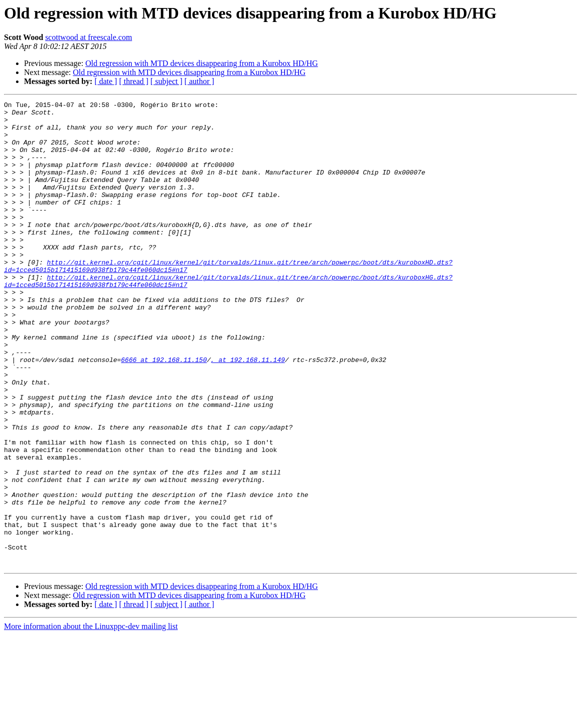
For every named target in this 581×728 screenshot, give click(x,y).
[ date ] (106, 81)
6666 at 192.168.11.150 (164, 412)
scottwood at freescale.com (88, 37)
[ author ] (199, 81)
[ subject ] (166, 81)
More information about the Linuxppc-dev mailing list (91, 719)
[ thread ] (134, 81)
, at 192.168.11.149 (247, 412)
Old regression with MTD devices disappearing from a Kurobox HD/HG (202, 63)
